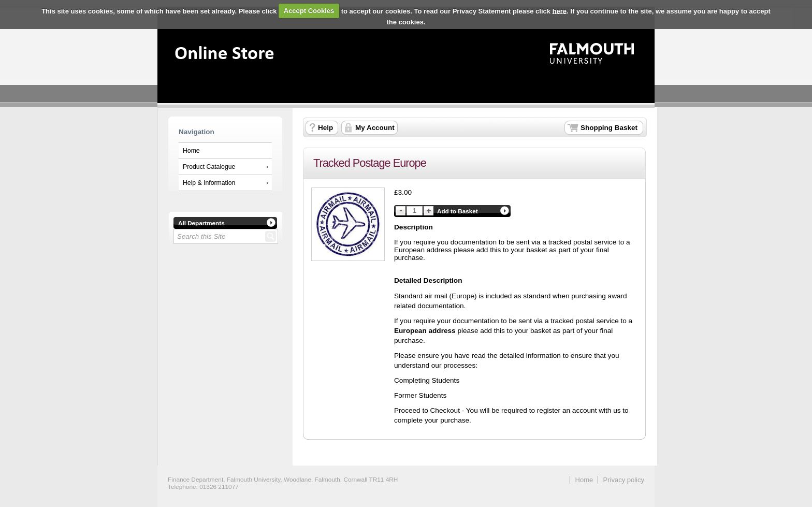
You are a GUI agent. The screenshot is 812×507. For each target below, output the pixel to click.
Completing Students (427, 380)
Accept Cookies (309, 11)
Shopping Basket (609, 128)
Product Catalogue (209, 167)
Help (325, 128)
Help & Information (209, 183)
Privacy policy (624, 480)
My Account (375, 128)
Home (191, 151)
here (560, 11)
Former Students (420, 395)
